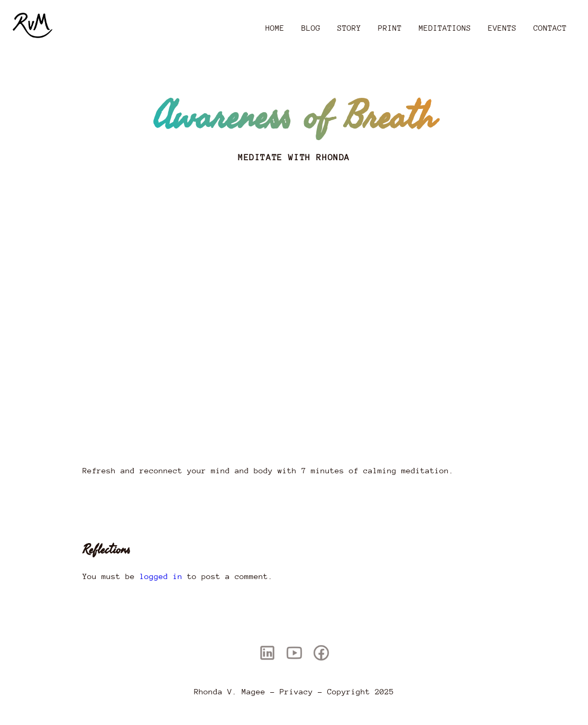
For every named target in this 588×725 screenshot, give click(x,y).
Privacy (296, 691)
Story (349, 28)
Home (275, 28)
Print (390, 28)
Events (502, 28)
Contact (550, 28)
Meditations (445, 28)
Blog (311, 28)
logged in (161, 576)
